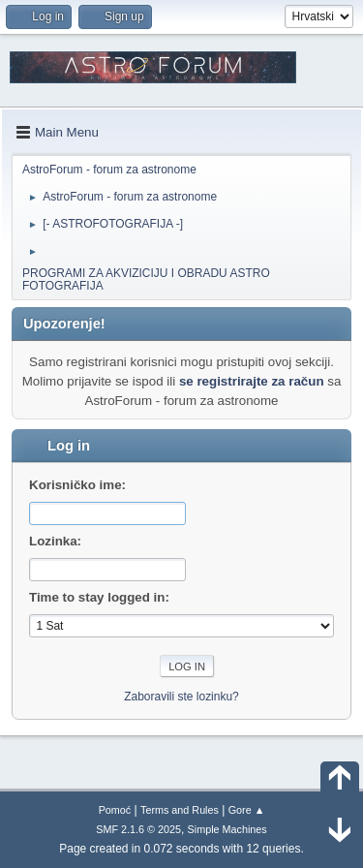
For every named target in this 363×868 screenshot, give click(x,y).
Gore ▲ (247, 810)
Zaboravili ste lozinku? (181, 697)
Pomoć (115, 810)
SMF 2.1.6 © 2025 (138, 829)
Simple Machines (227, 829)
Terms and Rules (180, 810)
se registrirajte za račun (252, 381)
